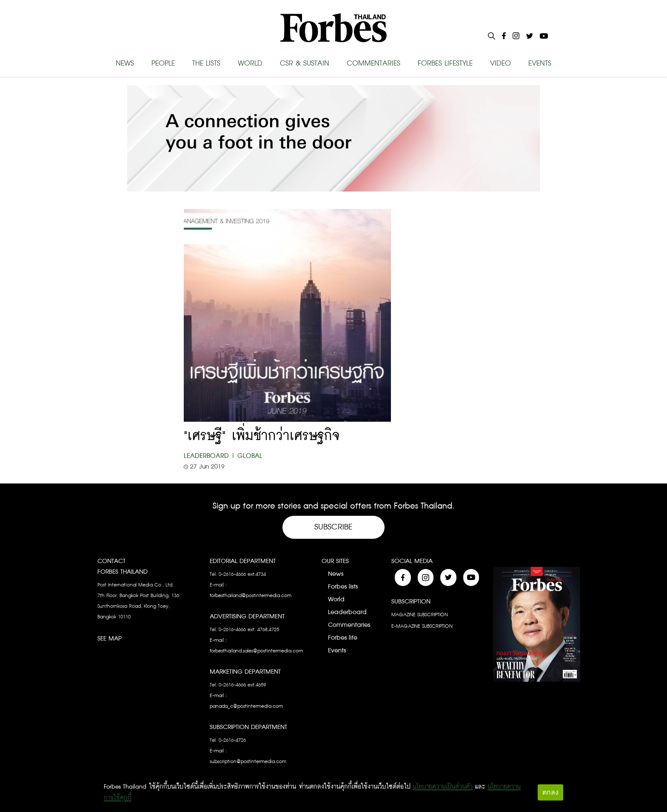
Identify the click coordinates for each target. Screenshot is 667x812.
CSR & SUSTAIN (305, 63)
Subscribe (333, 527)
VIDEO (500, 63)
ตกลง (550, 792)
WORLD (250, 63)
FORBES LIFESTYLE (445, 63)
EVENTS (540, 63)
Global (250, 456)
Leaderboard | (210, 456)
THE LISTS (206, 63)
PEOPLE (163, 63)
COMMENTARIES (373, 63)
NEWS (125, 63)
